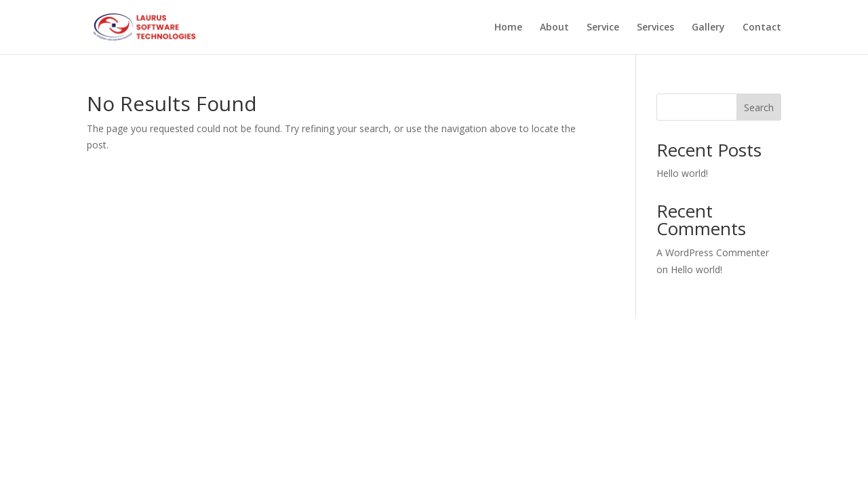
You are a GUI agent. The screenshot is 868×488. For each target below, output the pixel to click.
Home (508, 28)
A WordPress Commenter (713, 252)
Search (759, 107)
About (554, 28)
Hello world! (682, 173)
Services (655, 28)
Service (603, 28)
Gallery (708, 28)
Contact (762, 28)
